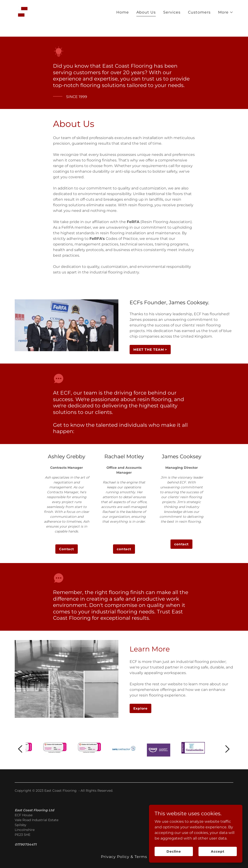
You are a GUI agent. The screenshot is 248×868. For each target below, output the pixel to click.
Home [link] (123, 25)
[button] (226, 25)
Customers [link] (199, 25)
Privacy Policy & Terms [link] (124, 857)
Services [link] (172, 25)
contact (124, 549)
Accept (218, 851)
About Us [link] (146, 25)
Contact (67, 549)
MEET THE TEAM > (150, 350)
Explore (140, 708)
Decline (174, 851)
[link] (23, 25)
